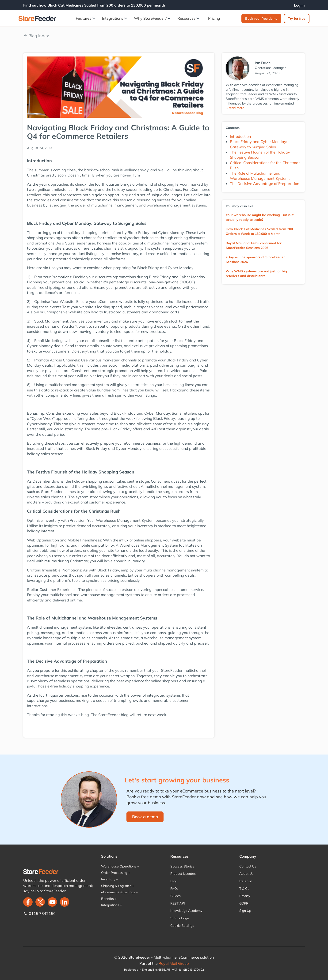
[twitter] (40, 902)
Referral (245, 881)
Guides (175, 896)
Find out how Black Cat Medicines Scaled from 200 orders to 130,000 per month (94, 5)
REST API (178, 903)
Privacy (245, 896)
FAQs (174, 889)
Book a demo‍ (145, 817)
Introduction (240, 136)
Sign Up (245, 911)
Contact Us (248, 866)
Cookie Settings (182, 926)
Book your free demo (261, 19)
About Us (246, 874)
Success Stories (182, 866)
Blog (174, 881)
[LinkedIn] (65, 902)
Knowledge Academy (186, 911)
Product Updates (183, 874)
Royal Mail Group (174, 963)
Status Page (180, 918)
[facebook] (28, 902)
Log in (299, 5)
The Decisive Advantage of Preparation (265, 184)
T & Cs (244, 889)
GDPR (244, 903)
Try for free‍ (297, 19)
